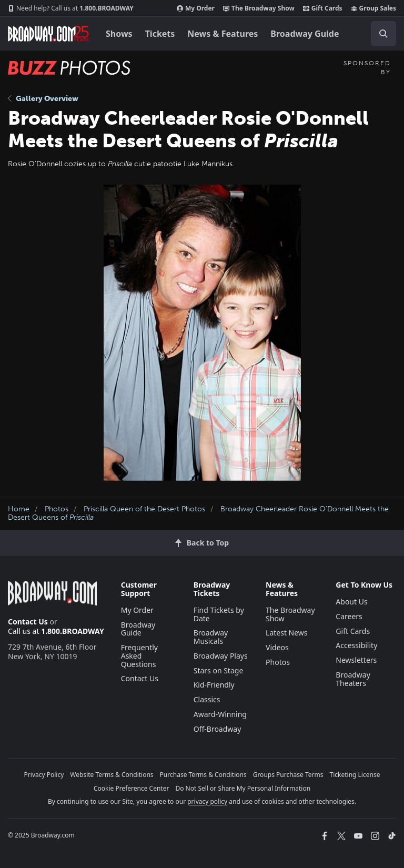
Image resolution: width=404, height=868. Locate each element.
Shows (119, 34)
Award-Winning (220, 714)
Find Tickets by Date (219, 614)
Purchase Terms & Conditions (203, 775)
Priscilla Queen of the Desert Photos (144, 509)
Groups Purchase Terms (288, 775)
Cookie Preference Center (132, 788)
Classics (207, 699)
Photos (57, 509)
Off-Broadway (218, 729)
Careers (349, 616)
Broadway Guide (305, 34)
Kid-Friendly (214, 685)
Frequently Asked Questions (139, 656)
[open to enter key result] (383, 34)
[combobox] (379, 34)
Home (19, 509)
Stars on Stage (219, 670)
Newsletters (356, 660)
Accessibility (356, 645)
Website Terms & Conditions (112, 775)
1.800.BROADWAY (71, 8)
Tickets (160, 34)
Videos (277, 647)
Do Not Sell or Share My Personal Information (243, 788)
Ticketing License (355, 775)
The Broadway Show (259, 8)
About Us (351, 602)
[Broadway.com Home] (48, 34)
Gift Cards (323, 8)
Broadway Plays (221, 656)
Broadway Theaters (353, 679)
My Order (196, 8)
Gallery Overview (43, 99)
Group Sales (373, 8)
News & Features (223, 34)
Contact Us (28, 622)
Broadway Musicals (211, 637)
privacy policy (207, 801)
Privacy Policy (44, 775)
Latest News (287, 633)
